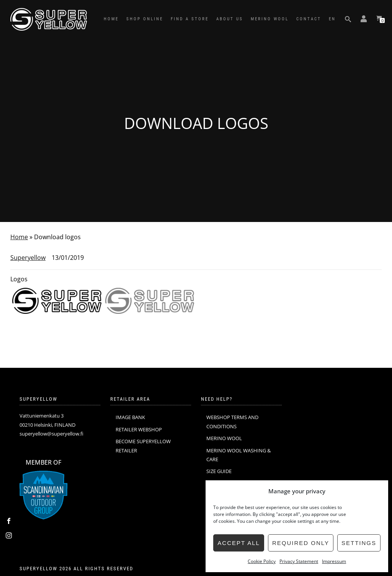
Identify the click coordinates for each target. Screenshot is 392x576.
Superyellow (28, 258)
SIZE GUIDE (219, 471)
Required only (301, 543)
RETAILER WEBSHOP (139, 429)
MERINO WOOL (270, 19)
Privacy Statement (299, 561)
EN (332, 19)
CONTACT (309, 19)
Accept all (239, 543)
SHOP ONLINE (145, 19)
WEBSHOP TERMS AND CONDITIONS (232, 422)
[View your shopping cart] (379, 19)
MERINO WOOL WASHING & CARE (238, 455)
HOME (111, 19)
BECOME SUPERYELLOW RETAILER (143, 446)
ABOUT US (230, 19)
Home (19, 237)
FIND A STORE (190, 19)
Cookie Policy (262, 561)
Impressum (334, 561)
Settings (359, 543)
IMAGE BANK (130, 417)
